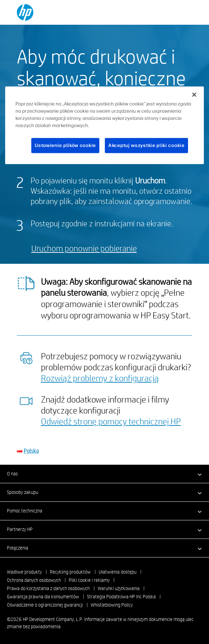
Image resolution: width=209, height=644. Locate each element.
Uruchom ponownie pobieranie (84, 248)
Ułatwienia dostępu (118, 572)
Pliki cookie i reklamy (89, 580)
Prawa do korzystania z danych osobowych (48, 588)
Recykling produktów (70, 572)
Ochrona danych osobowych (34, 580)
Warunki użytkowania (119, 588)
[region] (104, 125)
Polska (31, 450)
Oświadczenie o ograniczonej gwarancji (45, 605)
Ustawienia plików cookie (65, 145)
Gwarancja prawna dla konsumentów (43, 597)
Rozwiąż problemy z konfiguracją (100, 378)
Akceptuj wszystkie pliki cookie (146, 145)
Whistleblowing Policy (112, 605)
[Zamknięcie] (194, 95)
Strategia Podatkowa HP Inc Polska (121, 597)
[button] (104, 474)
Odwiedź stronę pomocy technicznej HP (111, 421)
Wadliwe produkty (24, 572)
